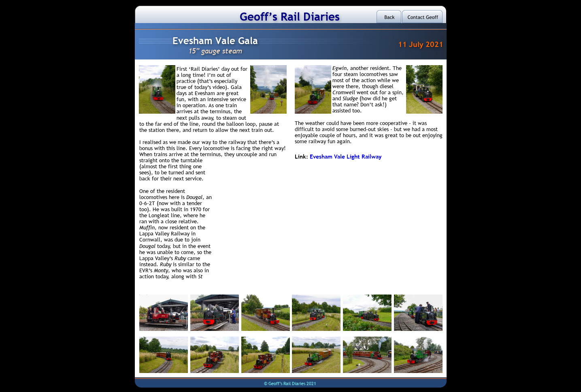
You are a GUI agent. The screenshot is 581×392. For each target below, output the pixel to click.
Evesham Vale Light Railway (346, 157)
